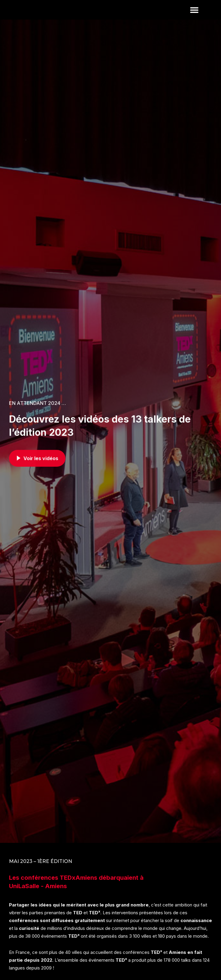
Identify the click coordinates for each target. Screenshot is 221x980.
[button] (194, 20)
